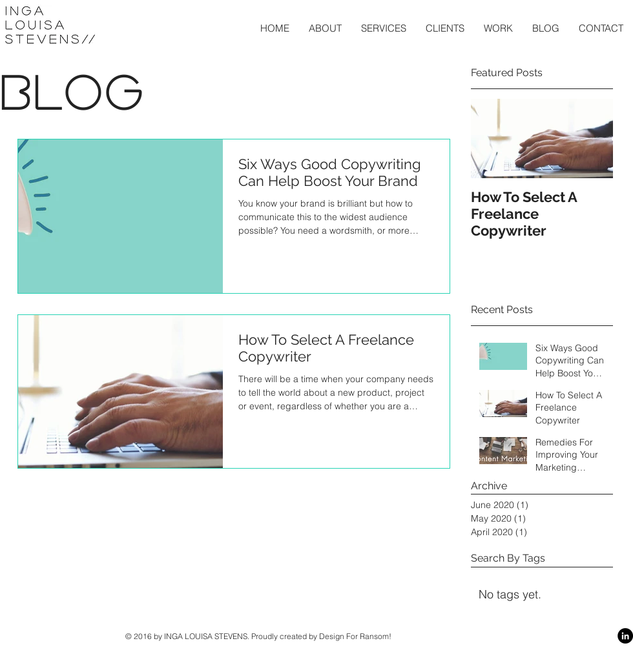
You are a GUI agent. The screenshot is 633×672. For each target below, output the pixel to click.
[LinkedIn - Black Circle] (625, 636)
